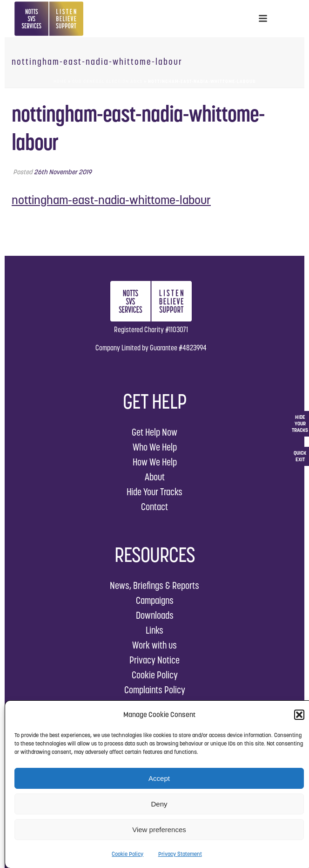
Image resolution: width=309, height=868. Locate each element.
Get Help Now (154, 432)
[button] (299, 715)
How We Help (155, 462)
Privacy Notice (154, 660)
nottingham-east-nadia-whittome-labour (111, 200)
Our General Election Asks (107, 81)
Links (154, 630)
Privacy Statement (180, 854)
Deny (159, 804)
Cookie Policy (128, 854)
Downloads (155, 615)
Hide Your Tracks (154, 492)
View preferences (159, 830)
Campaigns (155, 600)
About (155, 477)
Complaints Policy (155, 690)
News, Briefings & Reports (154, 585)
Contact (154, 507)
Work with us (154, 645)
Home (60, 81)
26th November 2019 (63, 172)
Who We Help (155, 447)
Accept (159, 778)
